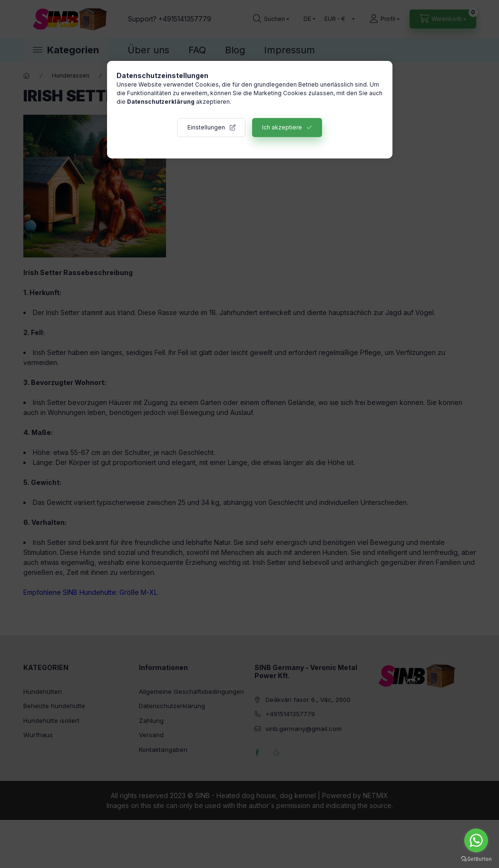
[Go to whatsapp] (476, 840)
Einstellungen (206, 127)
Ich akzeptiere (282, 127)
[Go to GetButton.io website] (476, 858)
